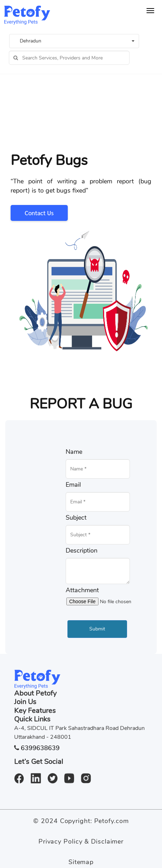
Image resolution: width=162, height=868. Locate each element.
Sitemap (81, 862)
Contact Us (39, 213)
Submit (97, 629)
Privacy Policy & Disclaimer (81, 841)
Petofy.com (112, 821)
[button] (74, 41)
